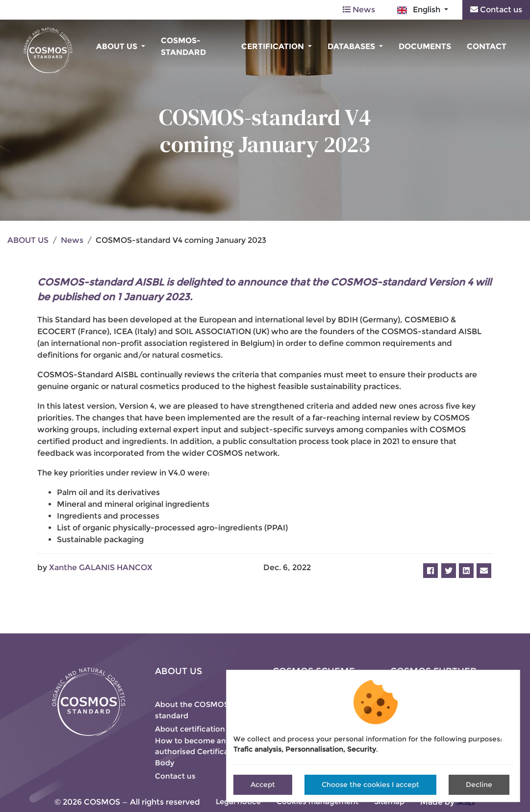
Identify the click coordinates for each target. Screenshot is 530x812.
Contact (487, 46)
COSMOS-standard (183, 46)
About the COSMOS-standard (193, 710)
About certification (190, 729)
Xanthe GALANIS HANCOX (101, 567)
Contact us (496, 10)
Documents (425, 46)
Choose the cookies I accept (370, 785)
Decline (479, 785)
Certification (274, 46)
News (359, 10)
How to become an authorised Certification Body (199, 752)
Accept (263, 785)
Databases (352, 46)
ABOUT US (28, 240)
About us (118, 46)
